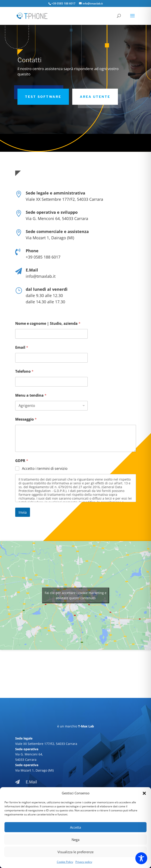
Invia (23, 512)
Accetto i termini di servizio (45, 469)
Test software (43, 97)
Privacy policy (84, 862)
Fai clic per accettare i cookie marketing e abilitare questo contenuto (76, 595)
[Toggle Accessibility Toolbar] (141, 858)
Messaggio (26, 419)
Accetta (75, 827)
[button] (144, 793)
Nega (75, 840)
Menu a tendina (31, 395)
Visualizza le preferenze (75, 852)
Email (22, 347)
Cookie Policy (65, 862)
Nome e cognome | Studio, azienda (48, 324)
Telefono (24, 371)
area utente (95, 97)
